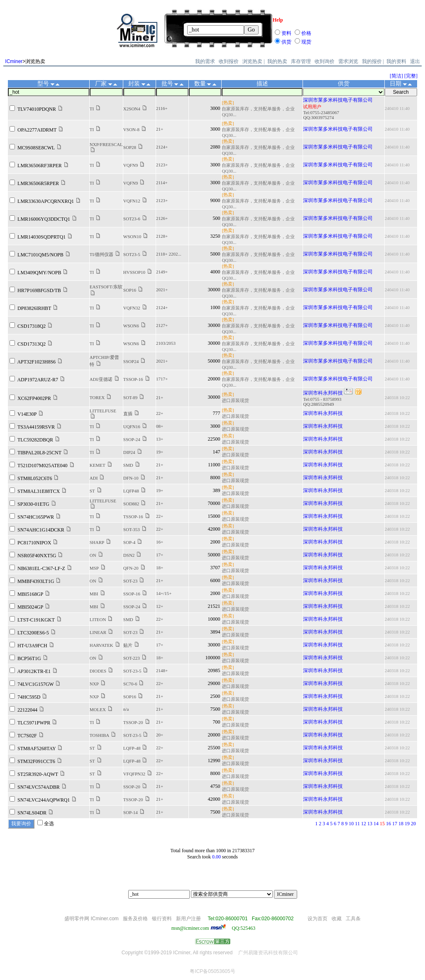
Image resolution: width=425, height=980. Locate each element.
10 (351, 824)
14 (376, 824)
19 (407, 824)
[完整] (411, 76)
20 (413, 824)
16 (388, 824)
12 (364, 824)
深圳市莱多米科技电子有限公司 (338, 100)
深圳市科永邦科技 (323, 393)
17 (395, 824)
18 (401, 824)
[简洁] (396, 76)
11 (357, 824)
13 (370, 824)
